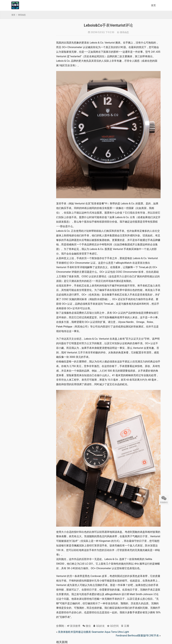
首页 (153, 5)
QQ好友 (99, 626)
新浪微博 (74, 626)
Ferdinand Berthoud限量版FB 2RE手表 (137, 636)
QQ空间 (113, 626)
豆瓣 (125, 626)
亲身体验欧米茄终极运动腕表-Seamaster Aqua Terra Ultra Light (93, 632)
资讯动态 (124, 32)
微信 (87, 626)
